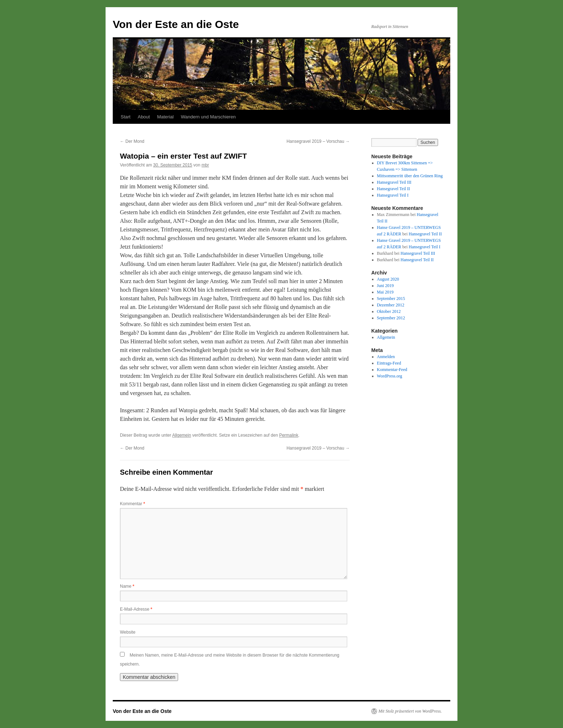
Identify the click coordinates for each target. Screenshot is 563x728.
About (144, 117)
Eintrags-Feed (389, 363)
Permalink (289, 435)
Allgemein (182, 435)
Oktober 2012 (389, 311)
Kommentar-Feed (392, 370)
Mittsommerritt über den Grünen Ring (410, 176)
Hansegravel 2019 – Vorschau (318, 141)
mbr (205, 165)
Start (125, 117)
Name (127, 586)
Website (128, 632)
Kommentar (132, 504)
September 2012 (391, 318)
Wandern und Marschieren (208, 117)
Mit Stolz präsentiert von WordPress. (410, 711)
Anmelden (386, 357)
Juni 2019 (385, 286)
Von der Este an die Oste (176, 24)
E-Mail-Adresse (136, 609)
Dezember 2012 (391, 305)
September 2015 (391, 299)
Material (165, 117)
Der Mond (132, 141)
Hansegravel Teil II (394, 189)
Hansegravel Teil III (394, 182)
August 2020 (388, 279)
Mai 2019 (385, 292)
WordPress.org (390, 376)
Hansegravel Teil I (393, 195)
